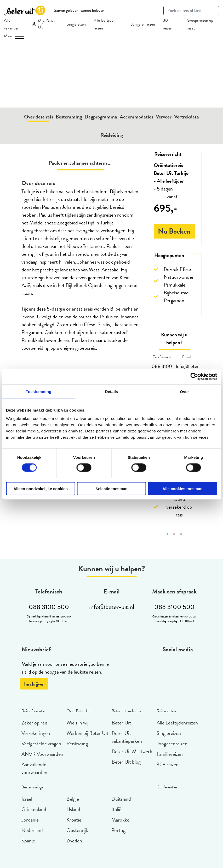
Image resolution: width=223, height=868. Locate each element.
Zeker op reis (35, 723)
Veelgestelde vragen (41, 744)
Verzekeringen (36, 733)
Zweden (74, 841)
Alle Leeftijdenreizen (177, 723)
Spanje (28, 841)
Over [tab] (184, 392)
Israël (27, 799)
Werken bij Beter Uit (87, 733)
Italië (116, 809)
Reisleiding (112, 135)
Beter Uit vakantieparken (127, 737)
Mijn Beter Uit (47, 24)
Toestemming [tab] (39, 392)
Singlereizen (76, 24)
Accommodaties (136, 117)
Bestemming (69, 117)
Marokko (121, 820)
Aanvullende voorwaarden (34, 768)
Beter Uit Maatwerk (132, 751)
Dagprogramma (101, 117)
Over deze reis (39, 117)
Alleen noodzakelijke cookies (41, 488)
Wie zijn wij (77, 723)
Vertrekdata (187, 117)
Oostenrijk (77, 830)
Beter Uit (121, 723)
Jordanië (30, 820)
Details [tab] (112, 392)
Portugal (120, 830)
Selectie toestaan (111, 488)
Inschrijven (34, 684)
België (73, 799)
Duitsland (121, 799)
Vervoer (164, 117)
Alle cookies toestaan (182, 488)
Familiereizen (170, 754)
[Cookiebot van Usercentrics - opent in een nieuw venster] (194, 377)
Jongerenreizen (143, 24)
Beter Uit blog (126, 762)
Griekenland (34, 809)
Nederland (32, 830)
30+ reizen (168, 764)
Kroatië (74, 820)
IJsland (73, 809)
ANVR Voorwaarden (42, 754)
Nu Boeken (174, 231)
